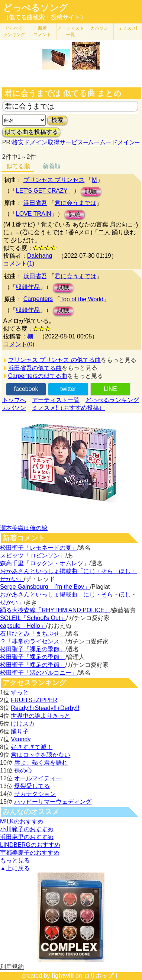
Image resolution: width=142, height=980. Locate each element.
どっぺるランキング (112, 400)
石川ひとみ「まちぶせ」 (33, 634)
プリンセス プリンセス (54, 180)
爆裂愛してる (32, 786)
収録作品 (28, 287)
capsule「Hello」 (23, 626)
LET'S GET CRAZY (42, 191)
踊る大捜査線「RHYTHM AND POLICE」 (55, 610)
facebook (26, 389)
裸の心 (23, 770)
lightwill (63, 976)
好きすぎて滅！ (32, 747)
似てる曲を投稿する (31, 132)
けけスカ (23, 724)
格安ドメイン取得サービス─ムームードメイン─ (76, 142)
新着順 (52, 166)
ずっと (20, 692)
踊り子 (20, 731)
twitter (68, 389)
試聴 (91, 191)
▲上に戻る (15, 868)
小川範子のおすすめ (27, 829)
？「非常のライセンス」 (33, 641)
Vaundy (21, 739)
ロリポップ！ (101, 976)
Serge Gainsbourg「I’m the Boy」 (45, 587)
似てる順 (18, 166)
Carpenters (38, 299)
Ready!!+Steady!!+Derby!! (45, 708)
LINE (110, 389)
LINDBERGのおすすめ (30, 845)
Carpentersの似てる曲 (38, 376)
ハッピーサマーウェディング (53, 802)
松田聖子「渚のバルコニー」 (39, 673)
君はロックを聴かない (41, 755)
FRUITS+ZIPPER (34, 700)
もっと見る (15, 860)
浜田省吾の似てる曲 (35, 368)
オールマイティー (38, 778)
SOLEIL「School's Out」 (33, 618)
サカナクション (35, 794)
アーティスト (71, 31)
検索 (57, 120)
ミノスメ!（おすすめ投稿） (68, 408)
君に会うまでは (75, 203)
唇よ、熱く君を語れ (41, 763)
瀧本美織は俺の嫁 (24, 528)
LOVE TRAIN (34, 214)
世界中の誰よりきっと (41, 716)
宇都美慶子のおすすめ (30, 853)
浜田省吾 (35, 203)
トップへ (14, 400)
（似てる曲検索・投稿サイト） (45, 17)
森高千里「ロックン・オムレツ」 (45, 563)
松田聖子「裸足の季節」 (33, 649)
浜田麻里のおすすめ (27, 837)
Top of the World (82, 299)
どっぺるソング (35, 8)
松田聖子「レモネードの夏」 (39, 548)
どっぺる (14, 31)
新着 (42, 31)
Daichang (40, 256)
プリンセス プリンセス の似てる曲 (54, 360)
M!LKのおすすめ (22, 821)
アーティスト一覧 (56, 400)
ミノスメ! (128, 28)
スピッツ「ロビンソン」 (33, 555)
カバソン (99, 28)
